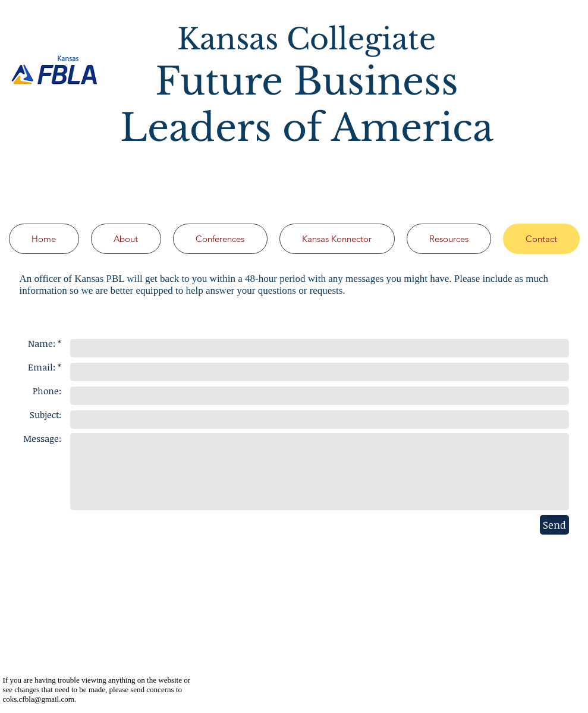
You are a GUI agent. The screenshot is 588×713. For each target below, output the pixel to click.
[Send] (554, 525)
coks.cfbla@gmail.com (39, 699)
